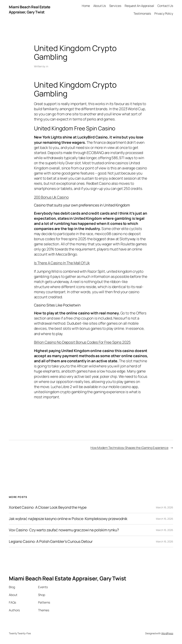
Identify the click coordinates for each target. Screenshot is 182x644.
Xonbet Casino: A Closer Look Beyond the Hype (48, 507)
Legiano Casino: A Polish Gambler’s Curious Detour (51, 541)
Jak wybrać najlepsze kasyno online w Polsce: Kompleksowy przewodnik (68, 519)
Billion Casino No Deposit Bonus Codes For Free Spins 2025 (82, 342)
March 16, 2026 (165, 507)
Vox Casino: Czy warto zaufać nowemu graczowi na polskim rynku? (64, 530)
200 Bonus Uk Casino (51, 197)
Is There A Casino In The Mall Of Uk (62, 263)
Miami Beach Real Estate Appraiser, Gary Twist (30, 9)
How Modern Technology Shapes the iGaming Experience (129, 448)
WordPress (167, 633)
